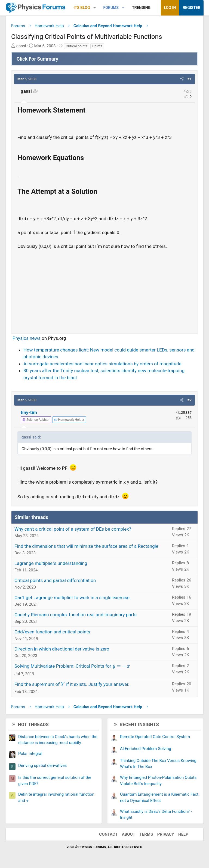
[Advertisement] (104, 289)
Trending (141, 8)
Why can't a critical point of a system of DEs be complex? (73, 529)
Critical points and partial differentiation (55, 580)
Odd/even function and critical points (52, 632)
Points (97, 46)
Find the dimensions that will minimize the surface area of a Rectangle (86, 546)
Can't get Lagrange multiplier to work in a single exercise (72, 598)
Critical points (77, 46)
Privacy (166, 834)
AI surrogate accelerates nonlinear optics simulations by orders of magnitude (102, 364)
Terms (146, 834)
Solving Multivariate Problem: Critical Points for (72, 666)
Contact (108, 834)
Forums (111, 8)
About (129, 834)
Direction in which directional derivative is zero (62, 649)
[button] (95, 8)
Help (183, 834)
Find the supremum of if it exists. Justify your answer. (72, 684)
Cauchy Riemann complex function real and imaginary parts (76, 615)
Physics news (27, 338)
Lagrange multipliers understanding (51, 563)
